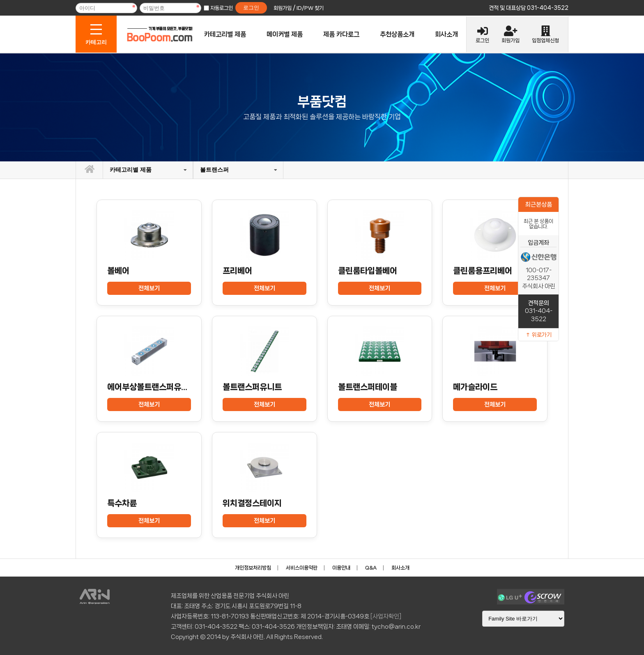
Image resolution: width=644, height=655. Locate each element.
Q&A (371, 568)
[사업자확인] (386, 616)
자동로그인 (222, 8)
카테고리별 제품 (225, 34)
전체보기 (149, 288)
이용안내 (341, 568)
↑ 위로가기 (538, 335)
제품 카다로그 (341, 34)
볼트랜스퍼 (214, 170)
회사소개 (446, 34)
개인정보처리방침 (253, 568)
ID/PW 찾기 (310, 8)
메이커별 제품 (285, 34)
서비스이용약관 (302, 568)
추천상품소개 (397, 34)
